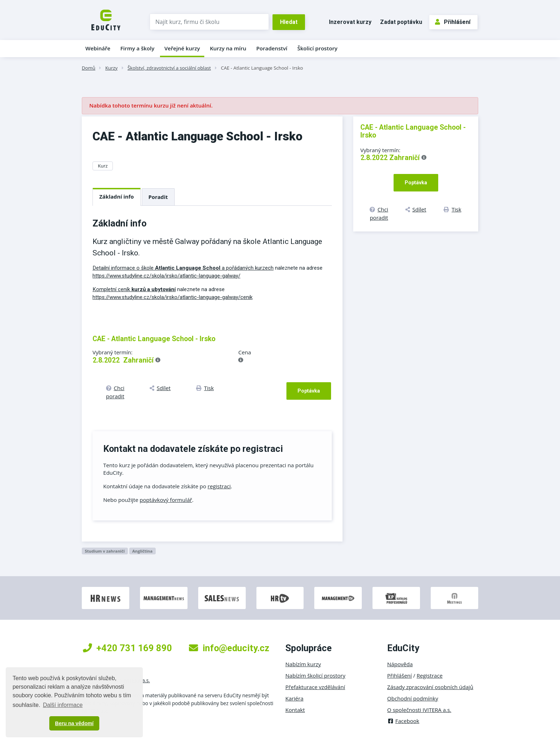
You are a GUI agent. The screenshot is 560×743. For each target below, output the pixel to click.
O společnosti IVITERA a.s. (419, 710)
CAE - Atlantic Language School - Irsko (262, 68)
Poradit (158, 197)
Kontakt (295, 710)
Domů (89, 68)
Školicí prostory (317, 48)
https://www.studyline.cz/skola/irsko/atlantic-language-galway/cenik (172, 297)
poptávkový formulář (166, 500)
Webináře (98, 48)
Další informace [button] (63, 705)
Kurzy (111, 68)
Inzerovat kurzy (350, 22)
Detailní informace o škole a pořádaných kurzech (183, 268)
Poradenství (272, 48)
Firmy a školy (137, 48)
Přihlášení (453, 22)
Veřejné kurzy (182, 48)
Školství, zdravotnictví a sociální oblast (169, 68)
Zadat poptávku (401, 22)
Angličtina (142, 551)
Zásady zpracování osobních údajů (430, 687)
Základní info (117, 196)
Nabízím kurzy (303, 664)
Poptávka (309, 391)
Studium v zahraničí (105, 551)
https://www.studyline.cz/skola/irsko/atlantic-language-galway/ (166, 276)
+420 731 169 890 (127, 648)
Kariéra (294, 698)
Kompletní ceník (134, 289)
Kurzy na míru (228, 48)
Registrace (430, 675)
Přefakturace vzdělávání (315, 687)
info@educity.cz (229, 648)
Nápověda (400, 664)
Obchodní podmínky (413, 698)
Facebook (403, 721)
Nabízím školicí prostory (315, 675)
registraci (219, 486)
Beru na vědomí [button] (74, 723)
